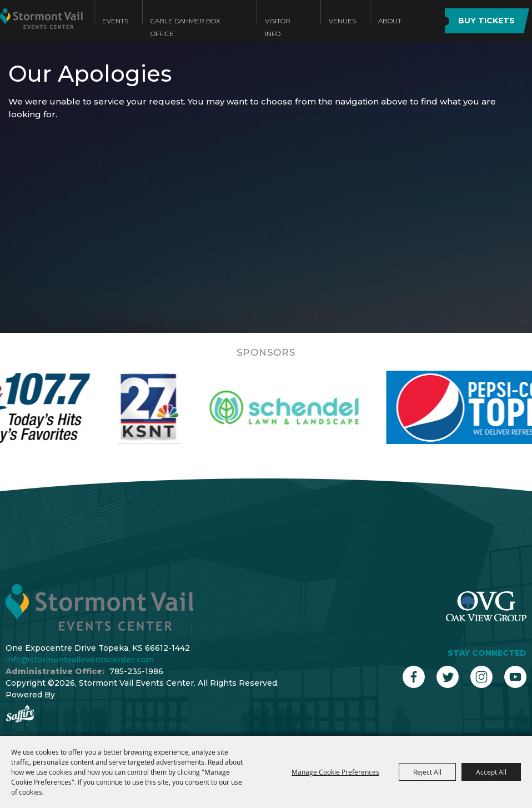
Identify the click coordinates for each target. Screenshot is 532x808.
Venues (342, 21)
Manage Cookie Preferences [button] (335, 772)
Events (115, 21)
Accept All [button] (491, 772)
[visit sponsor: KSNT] (165, 407)
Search (422, 21)
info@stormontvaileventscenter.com (80, 660)
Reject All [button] (427, 772)
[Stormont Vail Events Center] (41, 29)
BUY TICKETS (486, 21)
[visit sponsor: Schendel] (300, 407)
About (390, 21)
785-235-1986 (136, 671)
